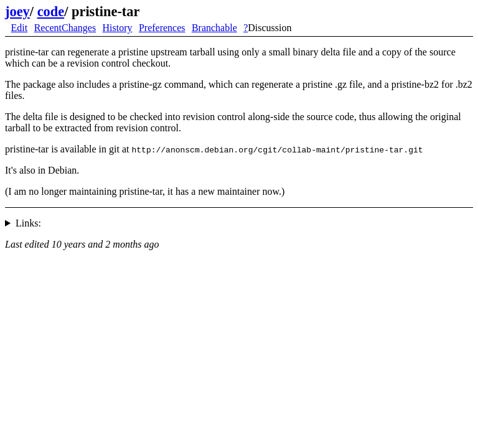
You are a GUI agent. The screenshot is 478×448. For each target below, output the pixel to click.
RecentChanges (65, 28)
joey (17, 12)
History (118, 28)
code (51, 12)
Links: (28, 223)
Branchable (214, 28)
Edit (20, 28)
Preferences (162, 28)
